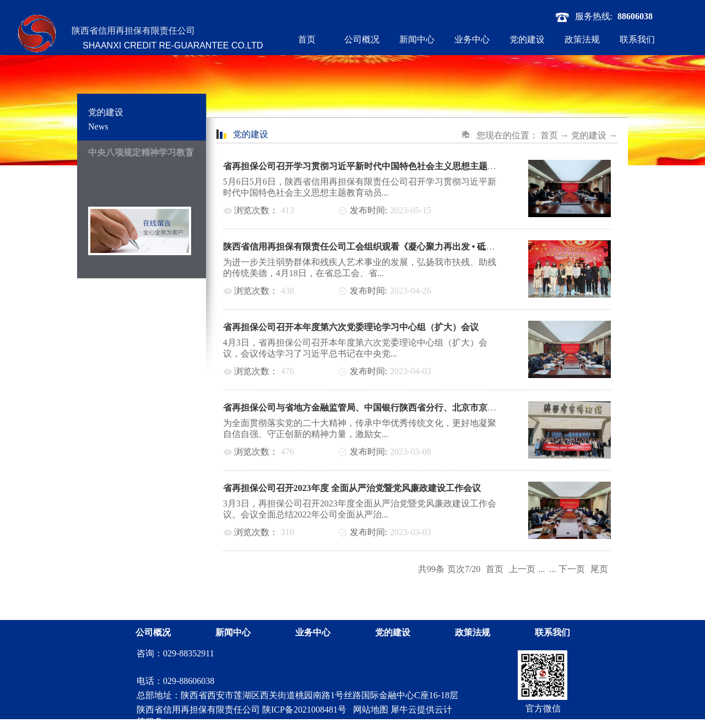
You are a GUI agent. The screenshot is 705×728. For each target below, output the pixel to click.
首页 (307, 39)
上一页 (522, 569)
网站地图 (368, 710)
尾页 (599, 569)
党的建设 (589, 135)
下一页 (572, 569)
